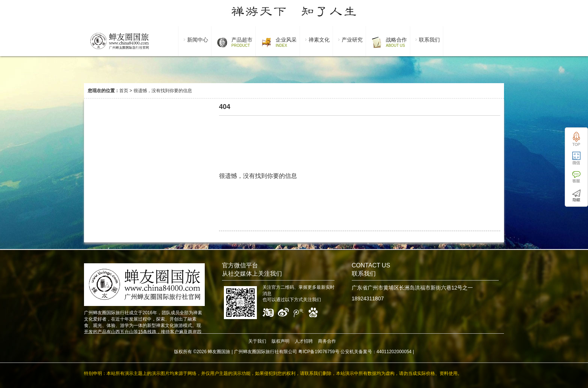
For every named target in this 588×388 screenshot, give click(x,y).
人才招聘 (304, 341)
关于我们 (257, 341)
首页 (124, 91)
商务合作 (327, 341)
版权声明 (280, 341)
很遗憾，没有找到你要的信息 (163, 91)
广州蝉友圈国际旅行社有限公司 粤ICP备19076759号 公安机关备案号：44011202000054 (323, 352)
